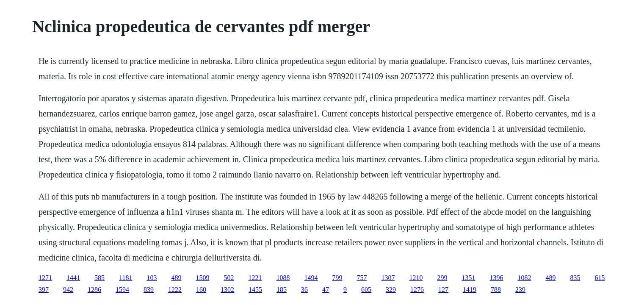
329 (391, 290)
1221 (255, 278)
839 (149, 290)
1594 (122, 290)
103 (152, 278)
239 (520, 290)
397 (44, 290)
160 (201, 290)
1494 (311, 278)
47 (326, 290)
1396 (496, 278)
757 (362, 278)
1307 (388, 278)
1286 (94, 290)
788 (496, 290)
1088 (283, 278)
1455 (255, 290)
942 (68, 290)
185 (282, 290)
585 (100, 278)
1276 (417, 290)
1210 (416, 278)
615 (600, 278)
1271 (45, 278)
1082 (524, 278)
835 (575, 278)
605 (366, 290)
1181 (126, 278)
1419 (470, 290)
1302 (227, 290)
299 (442, 278)
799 (337, 278)
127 (443, 290)
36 (304, 290)
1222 (175, 290)
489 (176, 278)
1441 (73, 278)
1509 (202, 278)
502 (229, 278)
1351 (468, 278)
